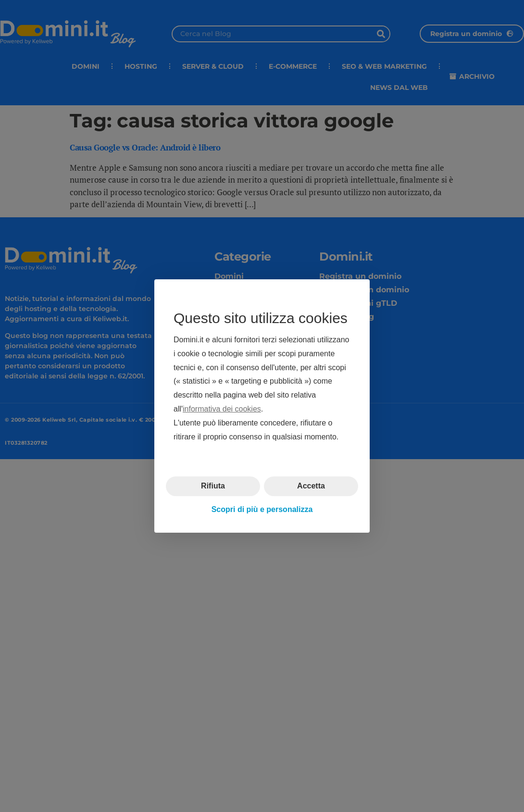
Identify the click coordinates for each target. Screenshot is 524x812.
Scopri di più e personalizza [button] (262, 509)
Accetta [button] (311, 486)
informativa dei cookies (222, 409)
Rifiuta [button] (213, 486)
